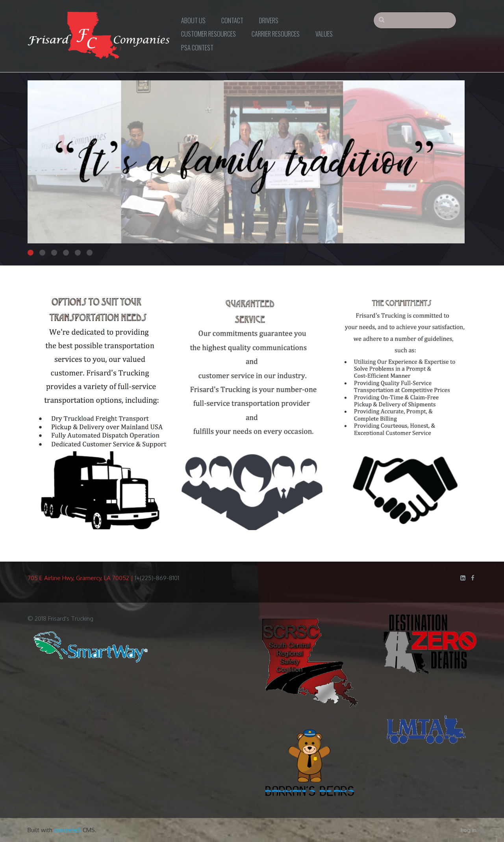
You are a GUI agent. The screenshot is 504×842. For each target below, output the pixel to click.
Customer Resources (208, 34)
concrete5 (68, 830)
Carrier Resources (276, 34)
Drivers (269, 20)
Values (324, 34)
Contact (232, 20)
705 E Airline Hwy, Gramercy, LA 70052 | (81, 578)
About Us (193, 20)
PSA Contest (197, 47)
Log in (469, 830)
